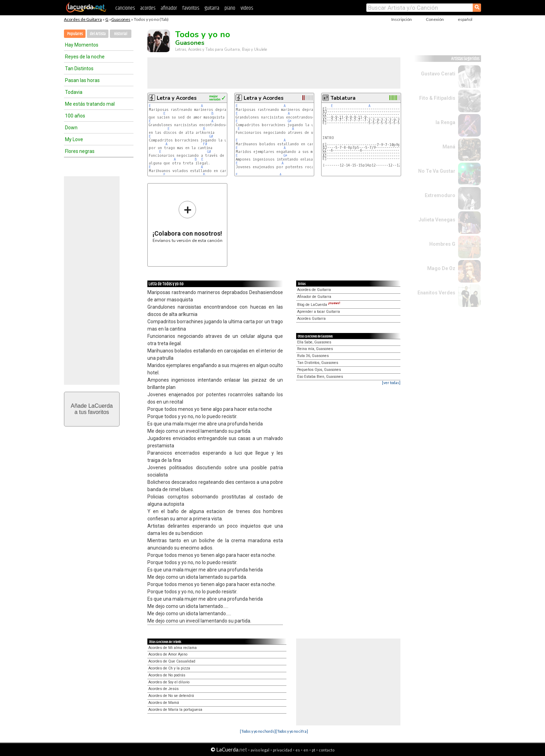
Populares (75, 34)
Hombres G (442, 244)
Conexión (435, 19)
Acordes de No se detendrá (171, 696)
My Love (74, 139)
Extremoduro (440, 195)
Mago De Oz (441, 268)
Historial (121, 34)
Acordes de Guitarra (83, 19)
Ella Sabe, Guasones (314, 342)
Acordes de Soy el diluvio (169, 682)
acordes (148, 8)
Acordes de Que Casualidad (172, 661)
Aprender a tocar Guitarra (319, 312)
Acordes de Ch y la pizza (169, 668)
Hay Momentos (82, 45)
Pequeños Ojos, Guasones (319, 370)
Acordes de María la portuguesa (175, 710)
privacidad (282, 750)
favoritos (191, 8)
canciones (125, 8)
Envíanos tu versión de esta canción (188, 222)
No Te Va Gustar (437, 171)
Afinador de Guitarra (314, 297)
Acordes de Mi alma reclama (173, 648)
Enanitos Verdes (436, 293)
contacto (327, 750)
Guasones (121, 19)
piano (230, 8)
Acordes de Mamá (164, 703)
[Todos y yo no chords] (258, 731)
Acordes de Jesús (164, 689)
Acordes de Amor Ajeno (168, 654)
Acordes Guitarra (311, 319)
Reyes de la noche (85, 57)
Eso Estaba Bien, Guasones (320, 377)
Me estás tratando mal (90, 104)
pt (314, 750)
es (298, 750)
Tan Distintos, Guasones (318, 363)
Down (71, 128)
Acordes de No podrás (167, 675)
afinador (169, 8)
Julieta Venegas (437, 220)
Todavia (74, 92)
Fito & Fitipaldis (437, 98)
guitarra (212, 8)
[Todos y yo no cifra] (292, 731)
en (306, 750)
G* (290, 121)
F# (205, 144)
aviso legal (260, 750)
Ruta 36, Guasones (313, 356)
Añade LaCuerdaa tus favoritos (92, 409)
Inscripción (402, 19)
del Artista (98, 34)
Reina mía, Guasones (315, 349)
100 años (75, 116)
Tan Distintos (79, 68)
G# (211, 136)
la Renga (445, 122)
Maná (449, 147)
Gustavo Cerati (438, 74)
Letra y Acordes (177, 98)
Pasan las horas (82, 80)
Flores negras (80, 151)
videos (247, 8)
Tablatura (343, 98)
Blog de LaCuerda (319, 305)
